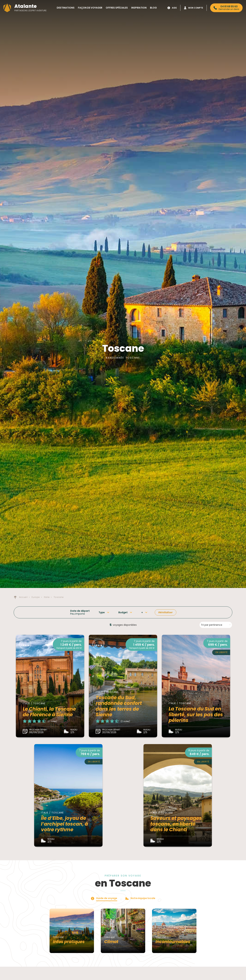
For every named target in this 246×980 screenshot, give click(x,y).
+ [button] (142, 612)
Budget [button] (123, 612)
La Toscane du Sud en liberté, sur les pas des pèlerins (196, 715)
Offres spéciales (117, 8)
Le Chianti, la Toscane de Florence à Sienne (49, 712)
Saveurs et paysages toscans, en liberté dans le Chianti (176, 824)
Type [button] (102, 612)
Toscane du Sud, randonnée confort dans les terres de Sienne (119, 706)
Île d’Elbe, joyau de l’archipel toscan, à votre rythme (64, 824)
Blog (153, 8)
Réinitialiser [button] (166, 612)
